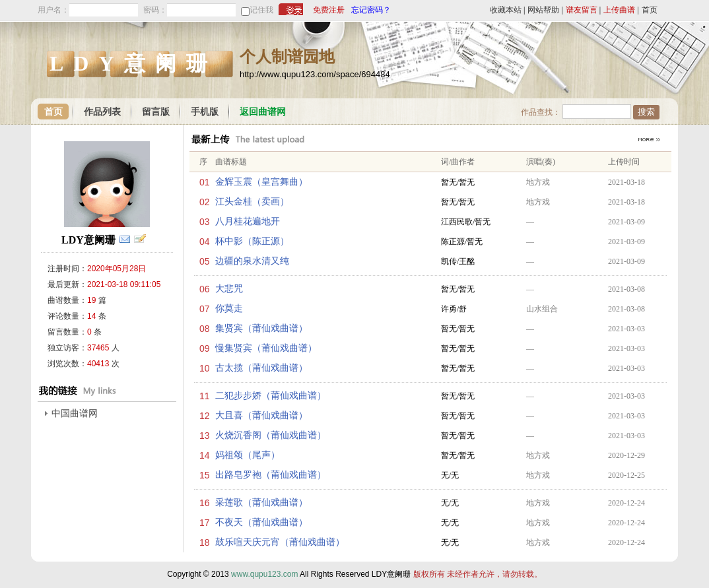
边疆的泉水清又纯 (252, 261)
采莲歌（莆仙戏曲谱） (261, 503)
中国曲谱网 (75, 413)
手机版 (205, 112)
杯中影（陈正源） (252, 241)
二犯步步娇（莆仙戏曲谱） (271, 396)
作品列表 (102, 112)
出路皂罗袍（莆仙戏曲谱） (271, 475)
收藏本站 (506, 10)
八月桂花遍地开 (248, 221)
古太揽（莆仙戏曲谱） (261, 368)
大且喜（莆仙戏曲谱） (261, 415)
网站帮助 (543, 10)
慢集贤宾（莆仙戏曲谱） (266, 348)
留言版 (156, 112)
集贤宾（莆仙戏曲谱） (261, 328)
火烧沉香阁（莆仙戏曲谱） (271, 435)
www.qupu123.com (264, 574)
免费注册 (329, 10)
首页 (650, 10)
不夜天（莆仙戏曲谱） (261, 522)
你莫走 (229, 309)
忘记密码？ (371, 10)
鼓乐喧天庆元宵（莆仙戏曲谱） (280, 542)
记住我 (261, 10)
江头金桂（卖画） (252, 202)
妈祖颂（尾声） (248, 455)
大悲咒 (229, 289)
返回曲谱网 (263, 112)
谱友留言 (582, 10)
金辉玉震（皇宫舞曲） (261, 182)
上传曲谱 (619, 10)
